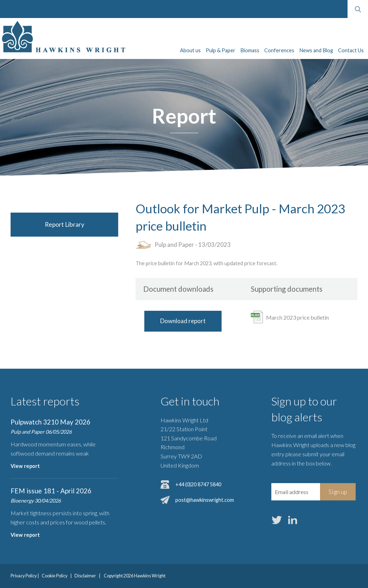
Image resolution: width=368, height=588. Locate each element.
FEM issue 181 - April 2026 (51, 491)
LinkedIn (293, 520)
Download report (183, 321)
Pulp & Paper (221, 50)
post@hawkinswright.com (205, 500)
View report (25, 466)
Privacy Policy (24, 576)
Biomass (250, 50)
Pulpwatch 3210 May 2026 (50, 422)
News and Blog (316, 50)
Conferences (279, 50)
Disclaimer (85, 576)
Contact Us (351, 50)
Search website (358, 9)
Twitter (277, 520)
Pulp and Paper (174, 245)
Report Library (65, 224)
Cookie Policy (55, 576)
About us (190, 50)
